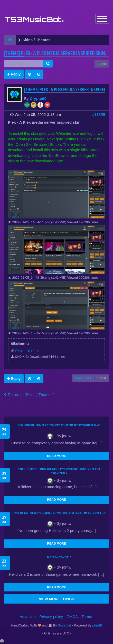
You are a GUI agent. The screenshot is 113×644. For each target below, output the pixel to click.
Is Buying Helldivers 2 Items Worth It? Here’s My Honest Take (59, 425)
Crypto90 (38, 99)
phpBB (97, 625)
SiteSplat (64, 625)
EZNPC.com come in (59, 557)
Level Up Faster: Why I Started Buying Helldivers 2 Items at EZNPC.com (59, 513)
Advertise (28, 617)
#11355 (99, 115)
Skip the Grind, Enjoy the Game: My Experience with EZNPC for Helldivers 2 (59, 471)
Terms (87, 617)
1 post (102, 64)
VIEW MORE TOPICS (56, 599)
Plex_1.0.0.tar (27, 351)
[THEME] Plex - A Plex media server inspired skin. (55, 53)
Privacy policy (51, 617)
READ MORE (56, 456)
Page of (83, 378)
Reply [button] (14, 74)
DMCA (72, 617)
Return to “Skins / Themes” (29, 395)
